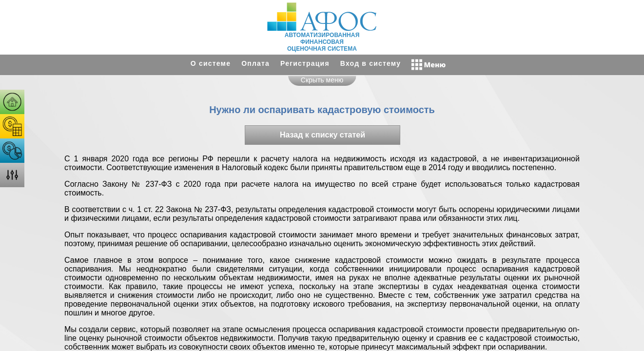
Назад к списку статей (322, 135)
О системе (211, 63)
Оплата (255, 63)
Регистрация (305, 63)
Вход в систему (371, 63)
